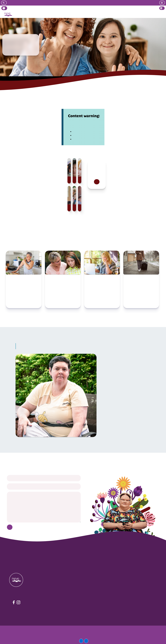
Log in (162, 14)
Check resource (24, 304)
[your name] (44, 478)
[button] (162, 8)
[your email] (44, 487)
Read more (97, 182)
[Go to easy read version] (84, 3)
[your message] (44, 507)
